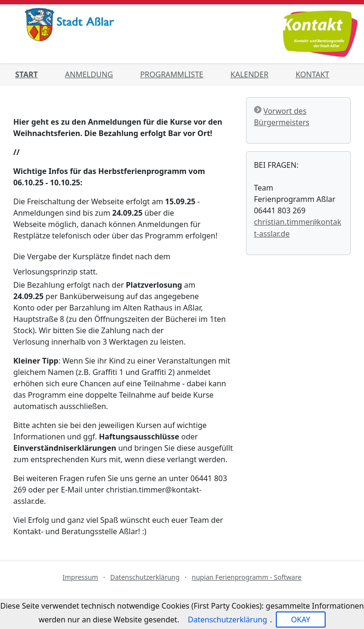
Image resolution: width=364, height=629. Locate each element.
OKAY (301, 620)
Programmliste (172, 74)
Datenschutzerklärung (145, 577)
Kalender (249, 74)
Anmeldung (89, 74)
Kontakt (313, 74)
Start (27, 74)
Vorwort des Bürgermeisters (282, 117)
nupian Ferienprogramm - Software (246, 577)
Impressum (80, 577)
